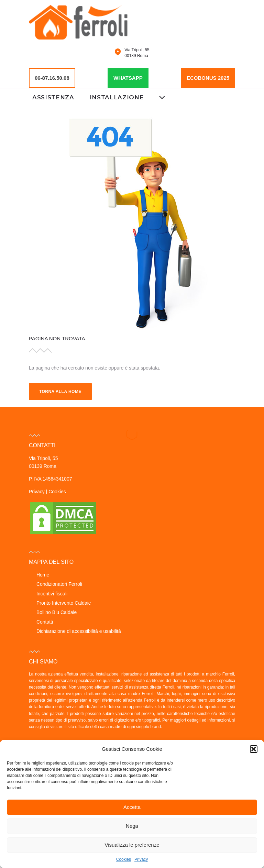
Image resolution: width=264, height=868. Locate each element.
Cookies (124, 859)
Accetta (132, 807)
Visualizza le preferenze (132, 845)
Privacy (141, 859)
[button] (254, 749)
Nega (132, 826)
